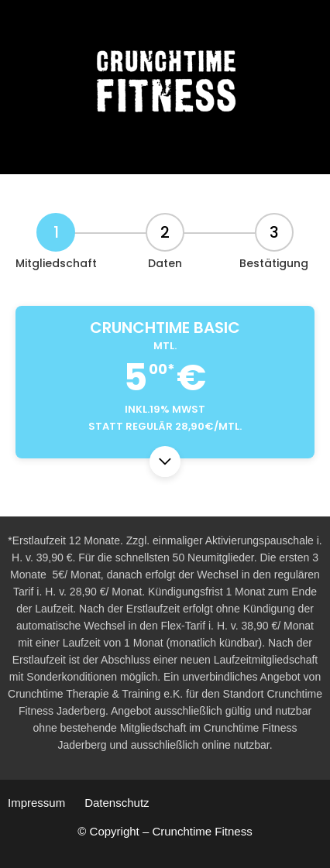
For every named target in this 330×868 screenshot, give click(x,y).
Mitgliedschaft (56, 263)
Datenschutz (117, 803)
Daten (165, 263)
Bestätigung (274, 263)
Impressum (36, 803)
